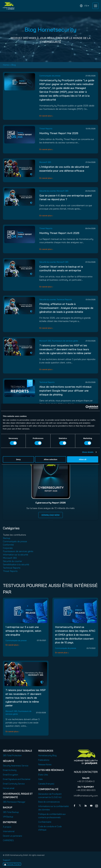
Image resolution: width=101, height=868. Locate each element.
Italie (40, 779)
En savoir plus (46, 116)
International (9, 831)
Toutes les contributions (14, 535)
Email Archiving (10, 770)
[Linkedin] (86, 806)
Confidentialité (45, 822)
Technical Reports (64, 299)
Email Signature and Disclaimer (17, 779)
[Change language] (84, 6)
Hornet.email (9, 788)
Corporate (8, 548)
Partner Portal (13, 864)
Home (6, 65)
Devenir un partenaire (13, 836)
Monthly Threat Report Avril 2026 (59, 233)
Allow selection (50, 459)
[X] (80, 806)
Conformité (8, 545)
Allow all (83, 459)
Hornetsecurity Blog (47, 755)
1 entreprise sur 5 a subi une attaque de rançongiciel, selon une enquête (23, 631)
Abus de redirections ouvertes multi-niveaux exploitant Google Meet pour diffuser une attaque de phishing (65, 391)
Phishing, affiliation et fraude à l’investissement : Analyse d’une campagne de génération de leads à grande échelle (66, 308)
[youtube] (91, 806)
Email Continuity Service (14, 784)
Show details (88, 452)
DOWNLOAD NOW (51, 515)
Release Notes (45, 764)
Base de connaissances (49, 802)
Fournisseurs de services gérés (65, 341)
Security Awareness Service (16, 766)
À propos (7, 827)
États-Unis (43, 775)
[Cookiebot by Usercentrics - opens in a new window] (87, 407)
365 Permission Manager (14, 802)
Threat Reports (46, 129)
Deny (18, 459)
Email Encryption (10, 775)
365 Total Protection (12, 755)
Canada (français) (46, 784)
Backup (7, 538)
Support (7, 860)
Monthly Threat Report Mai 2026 (59, 133)
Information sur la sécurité (16, 555)
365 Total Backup (11, 812)
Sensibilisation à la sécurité (16, 564)
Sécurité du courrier (48, 191)
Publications (44, 760)
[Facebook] (75, 806)
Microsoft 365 (45, 162)
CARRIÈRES (8, 840)
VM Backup (8, 817)
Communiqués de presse (50, 76)
